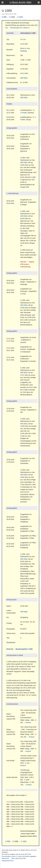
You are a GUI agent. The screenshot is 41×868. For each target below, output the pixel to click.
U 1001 (20, 17)
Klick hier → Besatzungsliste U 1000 (19, 649)
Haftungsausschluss (8, 861)
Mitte (27, 187)
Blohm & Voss (25, 48)
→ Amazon (27, 722)
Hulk (11, 690)
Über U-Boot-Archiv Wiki (19, 858)
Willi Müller (24, 78)
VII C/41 (23, 39)
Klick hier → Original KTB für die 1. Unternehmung (27, 264)
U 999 (4, 17)
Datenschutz (5, 858)
